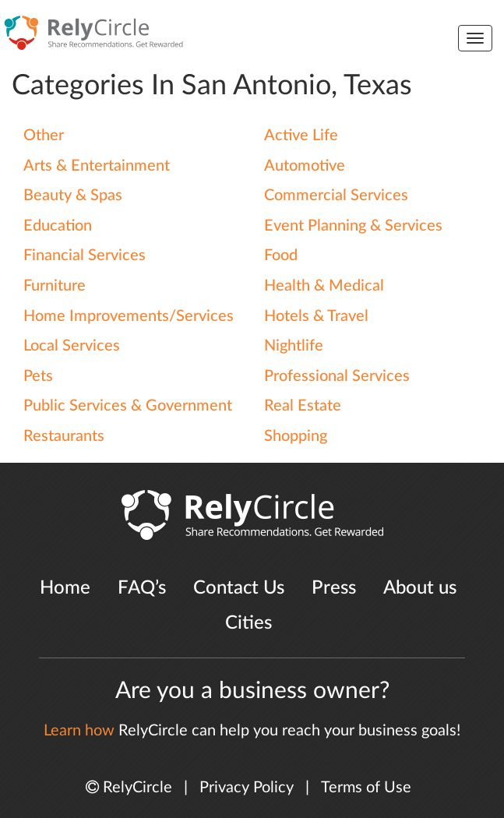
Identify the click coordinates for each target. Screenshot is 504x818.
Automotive (305, 166)
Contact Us (239, 588)
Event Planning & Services (353, 226)
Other (44, 136)
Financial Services (85, 256)
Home (65, 588)
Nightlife (294, 346)
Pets (38, 376)
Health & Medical (324, 286)
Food (281, 256)
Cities (248, 623)
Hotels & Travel (316, 316)
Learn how (79, 731)
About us (420, 588)
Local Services (72, 346)
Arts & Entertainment (97, 166)
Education (58, 226)
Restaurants (64, 436)
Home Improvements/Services (129, 316)
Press (334, 588)
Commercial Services (336, 196)
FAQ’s (142, 588)
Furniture (55, 286)
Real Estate (303, 406)
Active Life (301, 136)
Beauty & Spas (73, 196)
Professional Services (337, 376)
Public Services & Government (128, 406)
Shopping (296, 436)
